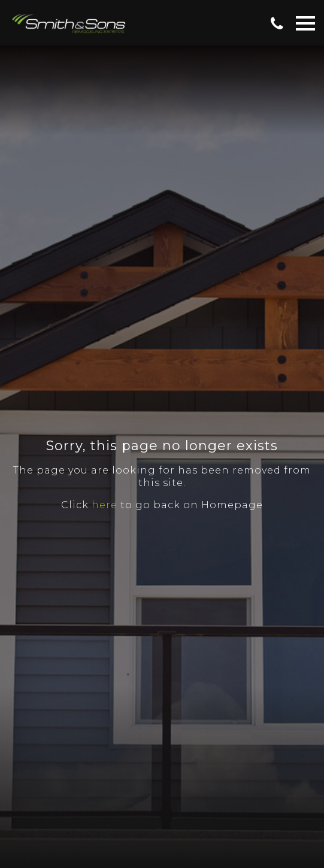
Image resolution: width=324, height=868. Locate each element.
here (105, 505)
